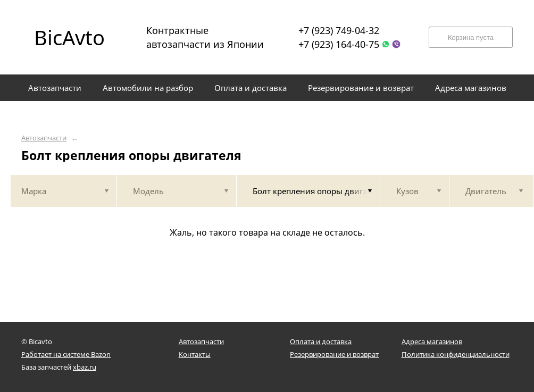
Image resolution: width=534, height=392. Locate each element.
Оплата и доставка (321, 341)
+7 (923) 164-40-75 (339, 44)
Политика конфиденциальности (456, 354)
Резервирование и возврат (334, 354)
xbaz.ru (85, 367)
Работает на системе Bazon (66, 354)
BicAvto (69, 37)
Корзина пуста (471, 37)
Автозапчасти (44, 138)
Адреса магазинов (432, 341)
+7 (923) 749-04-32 (339, 30)
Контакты (195, 354)
